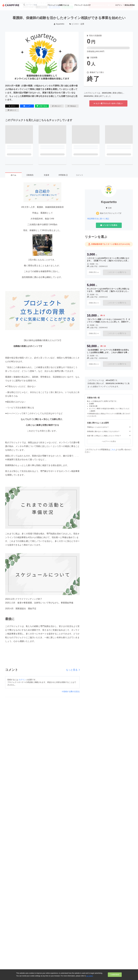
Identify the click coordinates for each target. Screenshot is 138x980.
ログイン (119, 5)
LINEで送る (42, 106)
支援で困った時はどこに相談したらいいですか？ (109, 436)
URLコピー (57, 106)
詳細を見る (94, 272)
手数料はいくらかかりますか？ (109, 427)
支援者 (46, 175)
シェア (27, 106)
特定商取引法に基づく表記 (98, 219)
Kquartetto (59, 24)
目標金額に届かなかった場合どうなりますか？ (109, 431)
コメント (80, 175)
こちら (113, 450)
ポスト (12, 106)
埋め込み (72, 106)
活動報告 (30, 175)
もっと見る (73, 670)
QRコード (12, 110)
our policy (89, 976)
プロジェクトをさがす (82, 5)
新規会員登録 (130, 5)
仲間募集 (63, 175)
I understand (115, 975)
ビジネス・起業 (77, 24)
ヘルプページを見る (109, 441)
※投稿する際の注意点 (71, 692)
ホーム (13, 175)
